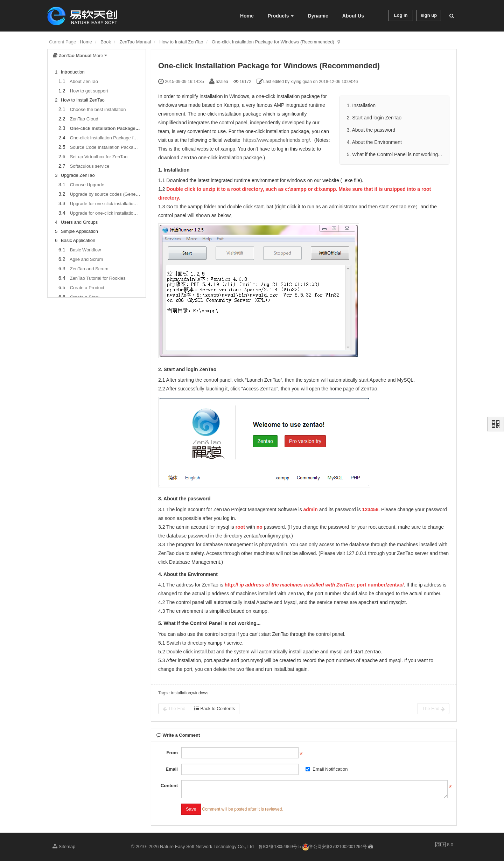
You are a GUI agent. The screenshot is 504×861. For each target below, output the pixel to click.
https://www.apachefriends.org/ (277, 140)
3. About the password (371, 130)
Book (106, 42)
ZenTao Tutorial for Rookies (98, 278)
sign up (429, 15)
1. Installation (362, 105)
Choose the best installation (98, 109)
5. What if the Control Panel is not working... (394, 154)
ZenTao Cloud (84, 119)
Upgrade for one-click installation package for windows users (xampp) (140, 204)
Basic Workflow (86, 250)
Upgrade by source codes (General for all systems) (121, 194)
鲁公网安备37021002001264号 (334, 847)
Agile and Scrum (86, 259)
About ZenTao (84, 81)
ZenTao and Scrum (89, 269)
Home (247, 16)
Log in (401, 15)
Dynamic (318, 16)
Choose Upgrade (87, 185)
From (172, 753)
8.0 (444, 845)
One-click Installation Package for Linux (110, 138)
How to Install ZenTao (181, 42)
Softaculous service (90, 166)
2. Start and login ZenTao (374, 118)
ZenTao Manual (135, 42)
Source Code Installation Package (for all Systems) (121, 147)
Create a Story (85, 297)
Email (172, 769)
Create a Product (87, 288)
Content (169, 786)
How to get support (89, 91)
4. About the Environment (374, 142)
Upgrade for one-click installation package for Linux (122, 213)
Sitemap (64, 846)
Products (281, 16)
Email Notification (327, 769)
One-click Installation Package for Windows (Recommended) (273, 42)
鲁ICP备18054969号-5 (280, 847)
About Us (353, 16)
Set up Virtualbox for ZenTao (99, 157)
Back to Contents (215, 709)
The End (174, 709)
